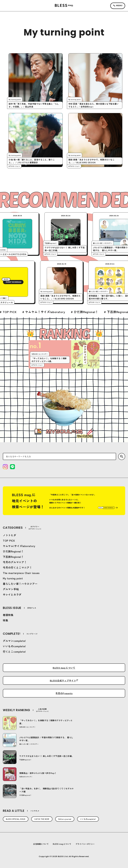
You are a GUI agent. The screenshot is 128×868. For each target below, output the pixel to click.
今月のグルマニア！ (15, 562)
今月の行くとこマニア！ (17, 567)
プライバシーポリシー (85, 844)
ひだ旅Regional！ (13, 551)
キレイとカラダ (12, 594)
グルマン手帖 (11, 589)
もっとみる (85, 436)
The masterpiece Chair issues (21, 573)
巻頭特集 (8, 615)
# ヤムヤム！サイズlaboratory (62, 312)
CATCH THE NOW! (42, 819)
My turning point (13, 578)
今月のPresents (64, 693)
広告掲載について (41, 844)
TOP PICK (9, 540)
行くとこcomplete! (14, 651)
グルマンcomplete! (14, 641)
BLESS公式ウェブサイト (63, 680)
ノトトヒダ (10, 535)
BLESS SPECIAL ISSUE (16, 819)
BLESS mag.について (64, 668)
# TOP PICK (26, 312)
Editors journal (65, 819)
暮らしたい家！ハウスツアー (20, 584)
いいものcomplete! (14, 646)
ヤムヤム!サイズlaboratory (19, 546)
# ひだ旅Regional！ (102, 312)
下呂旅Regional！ (13, 557)
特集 (5, 620)
